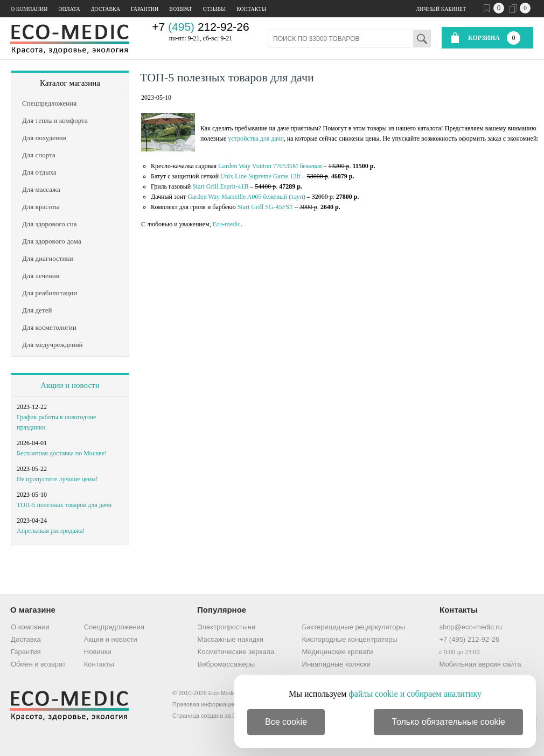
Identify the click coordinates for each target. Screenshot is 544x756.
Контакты (251, 9)
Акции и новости (70, 385)
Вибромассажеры (226, 664)
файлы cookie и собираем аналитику (415, 694)
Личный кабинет (441, 9)
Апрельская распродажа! (51, 531)
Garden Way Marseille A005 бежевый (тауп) (246, 197)
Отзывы (214, 9)
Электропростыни (227, 627)
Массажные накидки (231, 639)
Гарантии (145, 9)
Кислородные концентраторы (350, 639)
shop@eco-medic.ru (470, 627)
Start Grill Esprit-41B (220, 186)
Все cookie (286, 722)
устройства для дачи (256, 138)
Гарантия (26, 652)
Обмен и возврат (38, 664)
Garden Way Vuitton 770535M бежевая (270, 166)
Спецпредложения (114, 627)
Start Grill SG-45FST (265, 207)
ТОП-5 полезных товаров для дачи (64, 505)
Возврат (180, 9)
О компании (29, 9)
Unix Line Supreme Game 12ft (260, 176)
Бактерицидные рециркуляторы (354, 627)
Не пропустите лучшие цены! (57, 479)
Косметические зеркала (236, 652)
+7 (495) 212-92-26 (469, 639)
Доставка (106, 9)
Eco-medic (227, 224)
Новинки (98, 652)
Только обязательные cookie (448, 722)
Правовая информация (204, 704)
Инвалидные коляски (336, 664)
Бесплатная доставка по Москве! (62, 453)
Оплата (69, 9)
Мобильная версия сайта (480, 664)
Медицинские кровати (338, 652)
